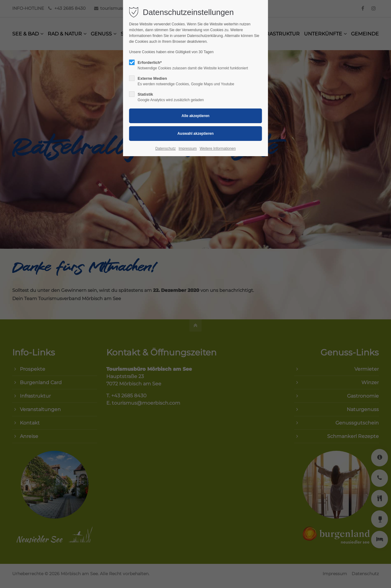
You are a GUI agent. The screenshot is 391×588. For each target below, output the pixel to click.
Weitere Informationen (218, 149)
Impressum (188, 149)
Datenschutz (165, 149)
